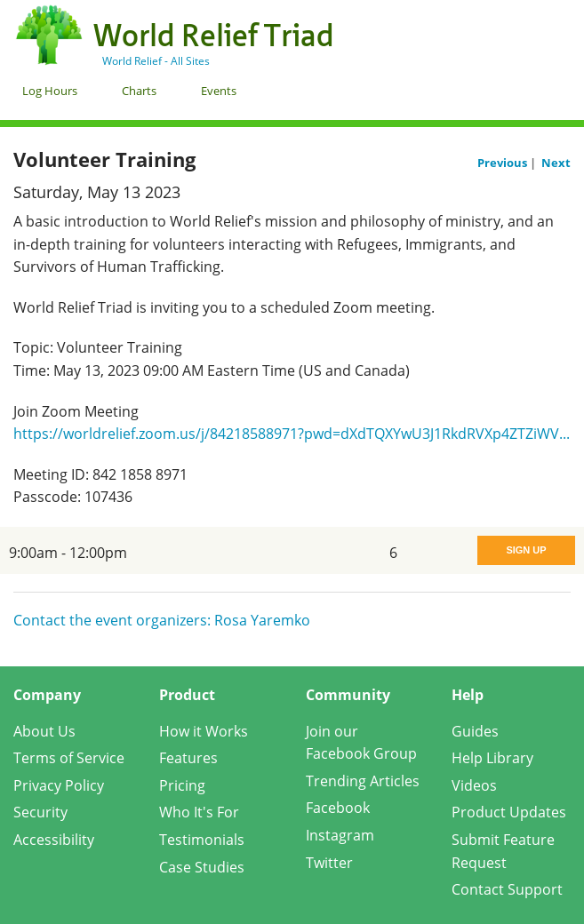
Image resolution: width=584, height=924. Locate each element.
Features (188, 758)
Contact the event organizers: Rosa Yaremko (162, 620)
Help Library (492, 758)
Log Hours (50, 91)
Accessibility (54, 840)
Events (219, 91)
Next (556, 163)
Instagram (340, 835)
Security (40, 812)
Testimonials (202, 840)
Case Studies (202, 867)
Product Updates (509, 812)
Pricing (182, 785)
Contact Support (507, 889)
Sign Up (526, 550)
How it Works (204, 731)
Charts (139, 91)
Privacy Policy (59, 785)
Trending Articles (363, 781)
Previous (504, 163)
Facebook (338, 808)
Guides (475, 731)
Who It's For (199, 812)
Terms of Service (69, 758)
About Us (44, 731)
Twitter (329, 863)
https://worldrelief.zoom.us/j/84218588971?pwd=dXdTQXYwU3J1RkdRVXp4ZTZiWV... (292, 434)
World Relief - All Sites (156, 61)
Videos (474, 785)
